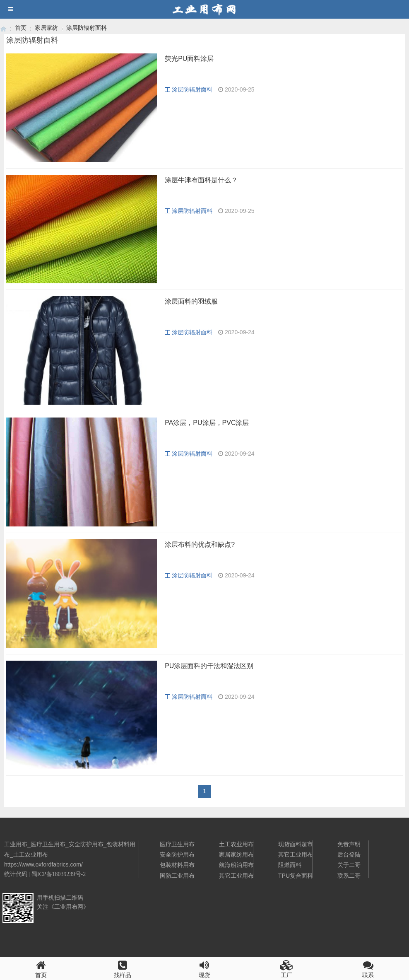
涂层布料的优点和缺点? (200, 544)
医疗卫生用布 (177, 844)
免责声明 (349, 844)
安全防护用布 (177, 854)
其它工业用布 (236, 876)
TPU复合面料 (296, 876)
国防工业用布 (177, 876)
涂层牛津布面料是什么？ (201, 180)
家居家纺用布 (236, 854)
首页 (21, 28)
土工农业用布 (236, 844)
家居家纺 (46, 28)
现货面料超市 (296, 844)
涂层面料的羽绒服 (191, 301)
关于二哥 (349, 865)
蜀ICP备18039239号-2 (59, 874)
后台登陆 (349, 854)
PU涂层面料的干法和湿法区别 (209, 666)
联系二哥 (349, 876)
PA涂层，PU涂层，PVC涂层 (207, 423)
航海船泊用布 (236, 865)
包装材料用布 (177, 865)
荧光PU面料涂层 (189, 59)
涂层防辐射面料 (87, 28)
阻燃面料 (290, 865)
